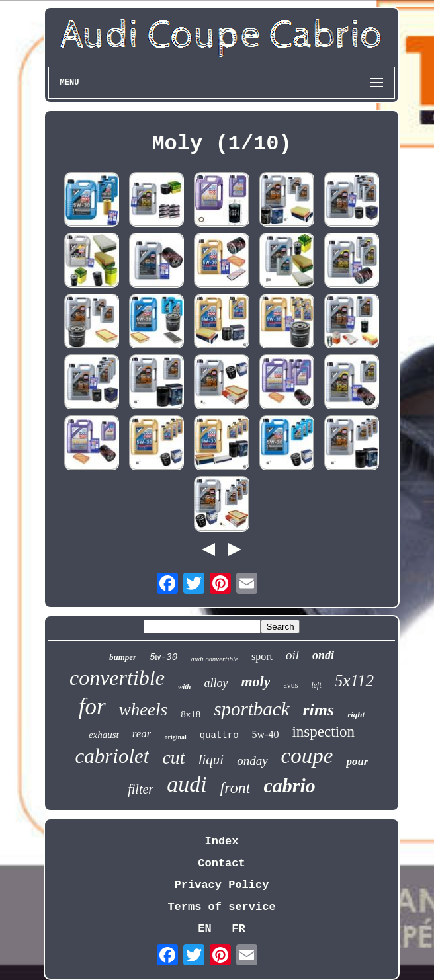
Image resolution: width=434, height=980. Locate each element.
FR (238, 929)
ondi (323, 655)
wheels (144, 710)
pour (357, 761)
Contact (221, 863)
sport (262, 656)
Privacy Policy (222, 885)
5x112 (354, 681)
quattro (219, 735)
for (92, 707)
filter (141, 789)
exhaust (104, 735)
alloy (216, 683)
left (316, 685)
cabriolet (112, 756)
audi (187, 784)
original (175, 737)
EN (204, 929)
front (236, 788)
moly (255, 681)
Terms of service (221, 907)
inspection (323, 732)
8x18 (191, 714)
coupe (307, 756)
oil (292, 655)
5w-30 (163, 657)
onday (252, 761)
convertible (117, 678)
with (185, 686)
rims (319, 710)
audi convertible (214, 659)
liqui (211, 760)
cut (173, 757)
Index (221, 841)
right (356, 715)
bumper (123, 657)
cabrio (289, 785)
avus (290, 685)
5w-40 (266, 734)
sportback (251, 709)
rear (142, 734)
